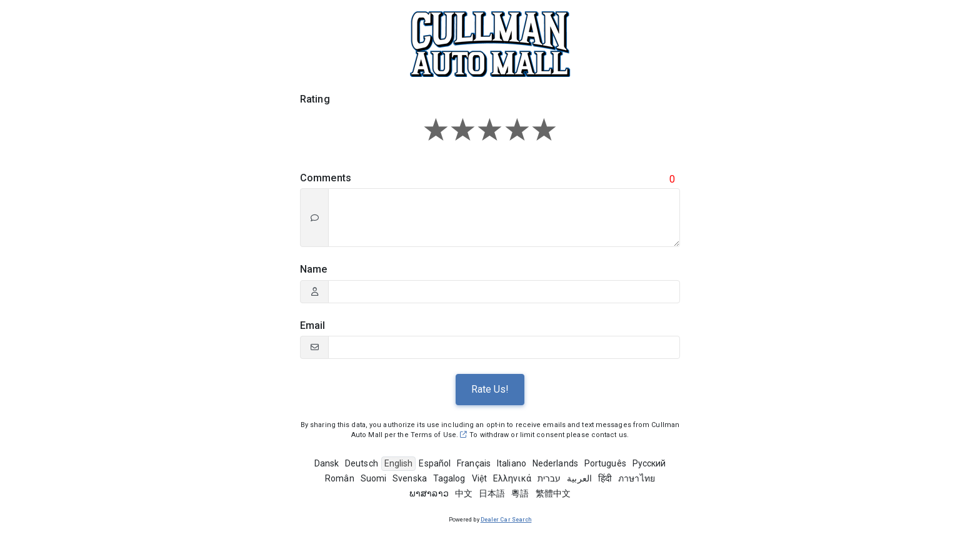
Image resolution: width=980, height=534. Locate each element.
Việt (479, 478)
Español (435, 463)
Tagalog (449, 478)
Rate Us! (490, 389)
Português (605, 463)
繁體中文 (553, 493)
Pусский (649, 463)
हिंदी (605, 478)
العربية (579, 478)
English (399, 463)
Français (474, 463)
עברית (549, 478)
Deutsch (362, 463)
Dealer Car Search (506, 520)
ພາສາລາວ (429, 493)
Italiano (512, 463)
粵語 (520, 493)
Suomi (374, 478)
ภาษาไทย (637, 478)
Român (340, 478)
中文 (464, 493)
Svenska (410, 478)
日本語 (492, 493)
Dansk (327, 463)
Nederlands (555, 463)
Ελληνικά (512, 478)
